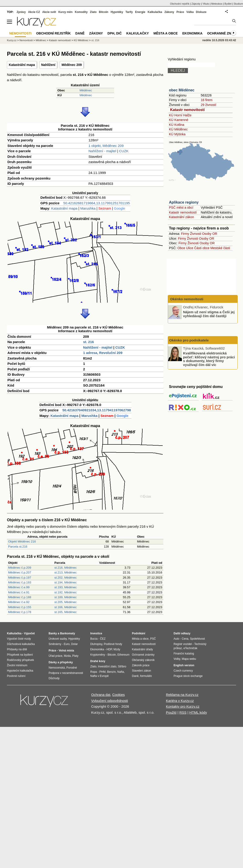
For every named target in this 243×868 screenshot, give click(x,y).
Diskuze (201, 12)
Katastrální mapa (22, 65)
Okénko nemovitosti (186, 299)
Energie (140, 12)
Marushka (88, 208)
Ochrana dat (101, 695)
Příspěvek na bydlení (20, 655)
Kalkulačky (138, 33)
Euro (67, 644)
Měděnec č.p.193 (20, 582)
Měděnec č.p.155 (20, 607)
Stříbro (122, 666)
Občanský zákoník (143, 660)
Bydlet (228, 4)
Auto (176, 639)
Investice (96, 633)
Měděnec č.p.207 (20, 572)
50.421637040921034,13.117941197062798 (97, 410)
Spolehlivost (198, 639)
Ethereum (123, 655)
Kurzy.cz (12, 40)
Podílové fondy (113, 644)
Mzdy (117, 649)
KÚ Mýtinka (177, 134)
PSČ (153, 639)
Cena (185, 639)
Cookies (118, 695)
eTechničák (190, 648)
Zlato (93, 12)
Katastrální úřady (142, 649)
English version (184, 665)
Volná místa (66, 651)
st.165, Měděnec (65, 612)
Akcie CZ (34, 12)
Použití (171, 712)
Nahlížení (48, 65)
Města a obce (166, 33)
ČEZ (103, 639)
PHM (102, 672)
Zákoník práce (141, 665)
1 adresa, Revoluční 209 (103, 353)
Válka (190, 12)
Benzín (111, 672)
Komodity (81, 12)
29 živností (208, 105)
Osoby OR (210, 234)
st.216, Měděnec (65, 568)
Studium (238, 4)
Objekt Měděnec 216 (22, 541)
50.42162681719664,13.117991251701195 (97, 203)
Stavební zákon (142, 671)
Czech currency (183, 671)
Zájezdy (196, 4)
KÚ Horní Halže (180, 115)
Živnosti (196, 234)
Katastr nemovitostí (187, 110)
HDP (109, 649)
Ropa (94, 672)
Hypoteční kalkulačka (20, 671)
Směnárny (55, 644)
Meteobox (217, 4)
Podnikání (139, 633)
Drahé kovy (98, 661)
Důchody (54, 678)
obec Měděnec (182, 90)
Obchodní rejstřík (180, 4)
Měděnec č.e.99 (19, 587)
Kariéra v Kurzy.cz (180, 701)
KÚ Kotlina (177, 125)
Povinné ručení (16, 676)
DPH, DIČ (114, 33)
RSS (183, 712)
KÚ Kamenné (179, 120)
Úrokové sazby (58, 639)
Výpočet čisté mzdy (19, 639)
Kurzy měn (65, 12)
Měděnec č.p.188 (20, 597)
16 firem (207, 100)
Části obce (202, 248)
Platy (75, 656)
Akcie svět (49, 12)
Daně (80, 33)
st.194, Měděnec (65, 582)
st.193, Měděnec (65, 587)
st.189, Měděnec (65, 597)
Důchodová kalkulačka (21, 644)
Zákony (169, 12)
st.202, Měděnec (65, 578)
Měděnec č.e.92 (19, 602)
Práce (180, 12)
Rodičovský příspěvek (20, 660)
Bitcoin (104, 12)
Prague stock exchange (188, 676)
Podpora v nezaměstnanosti (66, 673)
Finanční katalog (184, 654)
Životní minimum (17, 665)
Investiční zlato (107, 666)
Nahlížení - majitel (102, 151)
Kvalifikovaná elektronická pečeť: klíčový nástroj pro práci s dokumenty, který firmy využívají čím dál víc (209, 359)
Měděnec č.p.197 (20, 578)
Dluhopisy (96, 644)
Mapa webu (189, 659)
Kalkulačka (155, 12)
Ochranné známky (224, 33)
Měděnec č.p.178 (20, 612)
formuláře (146, 676)
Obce (181, 248)
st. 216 (89, 342)
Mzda (67, 656)
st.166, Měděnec (65, 607)
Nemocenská (57, 668)
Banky (53, 633)
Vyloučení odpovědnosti (110, 701)
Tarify (129, 12)
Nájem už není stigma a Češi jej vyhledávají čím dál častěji (209, 314)
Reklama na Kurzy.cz (182, 695)
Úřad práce (55, 656)
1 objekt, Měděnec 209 (106, 146)
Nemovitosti (26, 40)
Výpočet (29, 633)
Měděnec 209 (72, 65)
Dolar (74, 644)
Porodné (72, 668)
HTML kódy (198, 712)
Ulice (190, 248)
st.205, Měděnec (65, 602)
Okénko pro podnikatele (189, 340)
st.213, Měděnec (65, 572)
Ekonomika (192, 33)
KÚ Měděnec (178, 129)
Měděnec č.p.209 (20, 568)
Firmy (185, 234)
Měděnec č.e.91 (19, 592)
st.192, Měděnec (65, 592)
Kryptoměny (98, 655)
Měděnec (86, 90)
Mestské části (220, 248)
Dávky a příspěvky (61, 662)
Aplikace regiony (184, 202)
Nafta (121, 672)
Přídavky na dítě (17, 649)
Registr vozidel (183, 644)
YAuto (206, 4)
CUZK (124, 151)
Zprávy (21, 12)
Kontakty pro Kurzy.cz (183, 706)
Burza (94, 639)
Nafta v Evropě (99, 676)
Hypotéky (117, 12)
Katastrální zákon (181, 217)
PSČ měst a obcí (181, 208)
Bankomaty (67, 633)
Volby (177, 659)
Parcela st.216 (18, 547)
